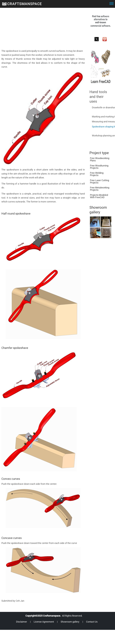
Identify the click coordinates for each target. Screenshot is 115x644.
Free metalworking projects (100, 189)
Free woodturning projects (99, 167)
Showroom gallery (70, 622)
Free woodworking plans (100, 159)
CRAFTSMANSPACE (25, 4)
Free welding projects (97, 174)
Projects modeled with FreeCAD (99, 196)
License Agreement (44, 622)
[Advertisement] (37, 31)
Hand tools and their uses (98, 97)
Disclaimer (22, 622)
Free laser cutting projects (100, 181)
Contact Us (92, 622)
